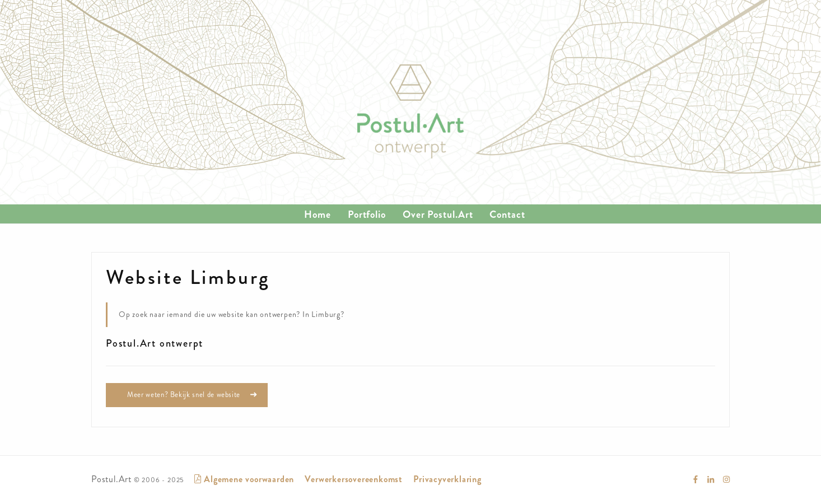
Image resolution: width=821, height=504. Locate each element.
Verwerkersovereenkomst (354, 479)
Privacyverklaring (447, 479)
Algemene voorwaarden (244, 479)
